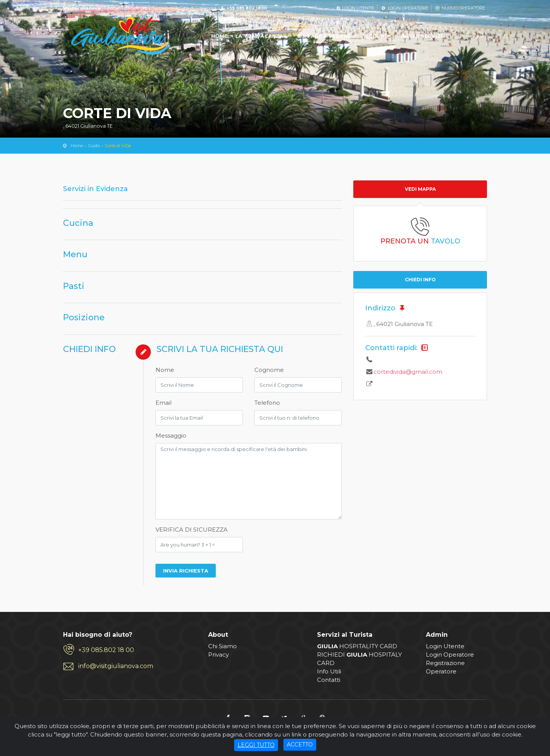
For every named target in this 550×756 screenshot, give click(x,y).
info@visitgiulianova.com (116, 666)
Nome (165, 370)
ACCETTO (300, 745)
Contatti (329, 680)
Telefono (267, 403)
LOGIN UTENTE (355, 8)
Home (77, 146)
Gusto (94, 146)
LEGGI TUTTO (256, 745)
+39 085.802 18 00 (106, 650)
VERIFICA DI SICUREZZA (192, 530)
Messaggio (171, 436)
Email (163, 403)
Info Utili (329, 671)
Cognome (269, 370)
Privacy (218, 655)
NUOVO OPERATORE (460, 8)
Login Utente (445, 646)
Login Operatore (450, 655)
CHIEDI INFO (420, 280)
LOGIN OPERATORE (404, 8)
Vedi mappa (420, 189)
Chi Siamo (222, 646)
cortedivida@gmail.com (408, 372)
